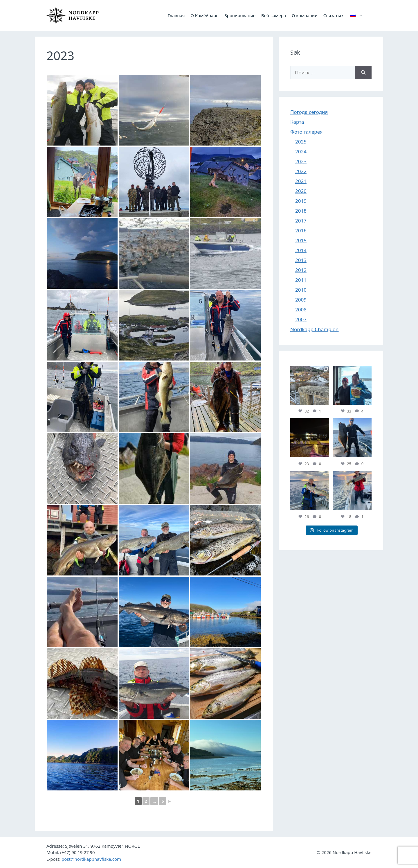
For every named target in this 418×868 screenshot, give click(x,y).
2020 (301, 191)
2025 (301, 142)
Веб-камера (274, 15)
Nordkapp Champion (315, 329)
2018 (301, 211)
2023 (301, 161)
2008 (301, 310)
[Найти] (363, 73)
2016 (301, 231)
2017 (301, 221)
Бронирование (240, 15)
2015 (301, 240)
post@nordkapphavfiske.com (91, 859)
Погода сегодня (309, 112)
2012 (301, 270)
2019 (301, 201)
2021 (301, 181)
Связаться (334, 15)
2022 (301, 171)
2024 (301, 151)
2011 (301, 280)
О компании (305, 15)
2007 (301, 319)
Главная (176, 15)
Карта (297, 122)
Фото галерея (307, 132)
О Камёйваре (204, 15)
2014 (301, 250)
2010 (301, 290)
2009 (301, 300)
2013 (301, 260)
